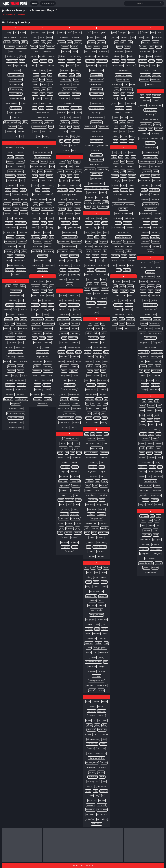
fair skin (70, 66)
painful (127, 47)
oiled (104, 739)
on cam (102, 800)
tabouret (156, 42)
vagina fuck (150, 272)
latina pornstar (91, 390)
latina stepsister (91, 394)
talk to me (143, 61)
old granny (102, 767)
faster (79, 136)
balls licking (11, 357)
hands (79, 352)
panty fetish (131, 103)
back (16, 310)
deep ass (48, 242)
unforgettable (146, 218)
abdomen (9, 148)
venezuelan (156, 296)
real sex (130, 246)
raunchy (115, 176)
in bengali (70, 500)
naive (104, 572)
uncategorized (157, 138)
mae (102, 462)
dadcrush (34, 162)
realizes (114, 261)
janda (105, 47)
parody (131, 122)
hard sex (77, 423)
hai (78, 296)
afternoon (16, 275)
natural (104, 587)
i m (71, 448)
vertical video (155, 324)
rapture (130, 171)
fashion (73, 131)
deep (52, 237)
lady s (97, 333)
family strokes (63, 99)
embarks (48, 399)
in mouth (78, 533)
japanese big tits (96, 84)
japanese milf (90, 146)
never (101, 657)
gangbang (63, 185)
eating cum (36, 310)
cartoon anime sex (43, 113)
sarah (115, 324)
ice (67, 453)
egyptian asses (43, 352)
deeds (44, 237)
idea (72, 453)
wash (142, 448)
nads (86, 568)
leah (104, 408)
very (141, 328)
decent (42, 228)
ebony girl (37, 328)
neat (97, 624)
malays (102, 509)
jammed (97, 47)
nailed (106, 568)
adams (24, 195)
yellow (151, 525)
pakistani (131, 61)
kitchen (91, 270)
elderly (36, 380)
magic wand (92, 472)
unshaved (156, 242)
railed (131, 152)
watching (151, 458)
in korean (70, 528)
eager (49, 281)
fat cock (76, 141)
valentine (144, 281)
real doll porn (130, 218)
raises (116, 162)
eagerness (36, 286)
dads (52, 166)
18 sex (22, 56)
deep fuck (49, 246)
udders (155, 101)
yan (152, 516)
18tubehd (12, 127)
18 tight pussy (12, 61)
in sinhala (74, 542)
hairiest (63, 305)
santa (122, 319)
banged (21, 371)
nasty (88, 587)
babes (23, 286)
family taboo (76, 99)
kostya (89, 308)
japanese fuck (96, 103)
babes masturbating (16, 296)
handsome (64, 357)
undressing (145, 199)
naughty (102, 605)
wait (157, 401)
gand (70, 176)
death (44, 223)
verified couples (150, 310)
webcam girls (145, 490)
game (77, 166)
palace (133, 84)
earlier (45, 286)
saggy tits (124, 291)
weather (142, 476)
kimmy (90, 237)
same (132, 300)
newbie (101, 690)
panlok (122, 99)
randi (122, 166)
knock (87, 289)
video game (156, 371)
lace (103, 324)
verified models (150, 314)
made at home (96, 448)
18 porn (19, 51)
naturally (93, 601)
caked (51, 33)
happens (75, 366)
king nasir (88, 246)
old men (101, 772)
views (158, 380)
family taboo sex (70, 103)
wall (143, 420)
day (33, 214)
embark (51, 394)
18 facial (16, 42)
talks (153, 66)
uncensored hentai (150, 157)
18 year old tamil (16, 94)
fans (68, 117)
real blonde (123, 199)
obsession (92, 716)
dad (38, 148)
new (106, 662)
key (95, 228)
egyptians (49, 361)
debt (50, 223)
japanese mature (96, 141)
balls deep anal (21, 347)
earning (36, 291)
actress (7, 195)
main (97, 481)
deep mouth (43, 256)
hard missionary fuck (66, 418)
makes (97, 490)
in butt (78, 500)
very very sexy (157, 357)
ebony (46, 314)
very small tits (144, 352)
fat (61, 141)
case (51, 127)
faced (70, 42)
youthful (159, 563)
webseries (144, 495)
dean (51, 218)
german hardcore (70, 232)
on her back (102, 805)
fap (70, 127)
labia (96, 324)
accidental (20, 166)
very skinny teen (150, 347)
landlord (88, 352)
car (52, 84)
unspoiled (156, 246)
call (35, 37)
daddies (44, 162)
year (150, 521)
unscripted (145, 242)
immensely (65, 467)
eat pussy (35, 305)
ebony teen (37, 333)
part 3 (115, 131)
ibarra (60, 453)
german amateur (74, 228)
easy (34, 300)
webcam (157, 486)
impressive (75, 490)
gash (70, 209)
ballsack (21, 357)
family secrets (64, 94)
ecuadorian (48, 333)
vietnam (157, 376)
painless (129, 51)
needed (105, 629)
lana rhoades (93, 343)
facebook (61, 42)
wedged (142, 505)
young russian (156, 549)
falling (72, 75)
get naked (70, 261)
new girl (102, 667)
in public (65, 538)
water (160, 458)
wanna (152, 425)
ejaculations (48, 371)
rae (115, 152)
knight (89, 284)
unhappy (157, 218)
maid (102, 476)
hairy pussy (65, 324)
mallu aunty (103, 533)
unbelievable (144, 138)
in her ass (75, 514)
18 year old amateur (16, 75)
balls (21, 343)
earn (52, 286)
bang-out (11, 366)
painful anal (119, 51)
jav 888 (104, 197)
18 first (24, 42)
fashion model (63, 136)
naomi (96, 582)
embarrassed (43, 404)
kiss (88, 256)
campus (51, 56)
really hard (131, 261)
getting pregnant (75, 279)
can (50, 61)
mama (92, 538)
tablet (141, 37)
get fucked (74, 256)
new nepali (96, 676)
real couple (123, 209)
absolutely (20, 162)
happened (65, 366)
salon (130, 296)
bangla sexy (21, 394)
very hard (158, 328)
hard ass (63, 394)
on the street (96, 824)
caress (50, 94)
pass (131, 141)
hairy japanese (63, 319)
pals (123, 94)
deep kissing (48, 251)
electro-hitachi (47, 380)
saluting (124, 300)
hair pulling (69, 300)
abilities (11, 152)
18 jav (11, 51)
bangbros (11, 371)
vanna (143, 291)
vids (150, 376)
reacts (124, 185)
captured (35, 84)
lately (90, 371)
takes (142, 56)
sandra (118, 310)
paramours (129, 113)
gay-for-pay (69, 214)
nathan (96, 587)
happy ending (66, 376)
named (104, 577)
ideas (68, 458)
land (103, 343)
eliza (48, 390)
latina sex (103, 390)
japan (94, 51)
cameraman (47, 51)
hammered (64, 333)
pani (115, 99)
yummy (155, 568)
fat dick (65, 146)
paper (129, 108)
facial (75, 51)
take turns (158, 51)
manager (101, 556)
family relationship (69, 89)
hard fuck (76, 404)
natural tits (103, 596)
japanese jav (96, 131)
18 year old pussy (16, 89)
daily (33, 171)
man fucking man (100, 547)
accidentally (10, 176)
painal (119, 47)
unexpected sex (150, 209)
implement (75, 476)
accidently (21, 176)
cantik (35, 80)
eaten (44, 305)
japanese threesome (96, 183)
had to (71, 296)
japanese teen (96, 179)
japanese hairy (96, 122)
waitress (151, 406)
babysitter (7, 310)
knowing (97, 294)
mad (98, 443)
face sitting (75, 37)
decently (50, 228)
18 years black (16, 108)
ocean (89, 720)
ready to (124, 190)
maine (105, 481)
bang (15, 361)
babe (15, 286)
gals (70, 166)
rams (116, 166)
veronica (157, 319)
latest (103, 371)
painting (116, 56)
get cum (64, 256)
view (142, 380)
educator (48, 343)
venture (146, 300)
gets (79, 261)
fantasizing (65, 122)
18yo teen (22, 131)
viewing (150, 380)
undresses (156, 195)
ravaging (117, 181)
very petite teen (145, 343)
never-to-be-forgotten (93, 662)
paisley (131, 56)
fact (79, 61)
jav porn (97, 202)
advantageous (10, 242)
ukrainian (142, 105)
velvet (158, 291)
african (8, 261)
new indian (92, 671)
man (89, 547)
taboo (148, 37)
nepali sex (89, 643)
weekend (158, 505)
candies (35, 70)
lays (93, 404)
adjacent (7, 209)
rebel (119, 270)
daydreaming (42, 214)
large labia (89, 361)
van (158, 286)
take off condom (145, 51)
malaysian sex (91, 523)
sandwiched (127, 310)
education (38, 343)
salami (117, 296)
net (95, 652)
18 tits (22, 61)
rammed (130, 162)
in (70, 495)
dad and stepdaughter (43, 157)
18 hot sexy (9, 47)
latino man (89, 399)
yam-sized (144, 516)
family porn (76, 84)
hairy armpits (64, 314)
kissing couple (90, 265)
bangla (9, 380)
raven (125, 181)
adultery (23, 228)
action (8, 190)
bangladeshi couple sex (16, 413)
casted (46, 136)
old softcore (93, 777)
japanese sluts (103, 169)
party (116, 141)
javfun (87, 207)
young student (145, 554)
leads (98, 408)
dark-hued (48, 195)
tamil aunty (150, 84)
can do (33, 66)
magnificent (93, 476)
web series (158, 476)
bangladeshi (16, 404)
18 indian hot (21, 47)
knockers (105, 289)
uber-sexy (146, 101)
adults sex (23, 232)
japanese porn (96, 155)
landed (88, 347)
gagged (77, 162)
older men (90, 786)
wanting (143, 434)
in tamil (75, 547)
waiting (142, 406)
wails (150, 401)
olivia (91, 796)
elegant (37, 385)
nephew (98, 643)
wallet (150, 420)
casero (36, 131)
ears (50, 291)
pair (124, 56)
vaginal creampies (147, 277)
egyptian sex (37, 361)
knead (96, 279)
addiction (24, 199)
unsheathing (145, 246)
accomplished (12, 181)
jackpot (96, 33)
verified (155, 300)
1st (21, 136)
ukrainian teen (146, 124)
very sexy (157, 343)
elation (43, 376)
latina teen (104, 394)
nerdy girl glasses (100, 648)
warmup (159, 443)
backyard (9, 319)
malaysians (103, 523)
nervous (88, 652)
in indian (78, 523)
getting (63, 270)
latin (87, 380)
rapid (123, 171)
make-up (88, 490)
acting (22, 185)
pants (114, 103)
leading (90, 408)
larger (98, 361)
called (50, 37)
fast (72, 136)
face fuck (77, 33)
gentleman (66, 223)
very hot (142, 333)
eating (51, 305)
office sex (88, 734)
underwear (156, 185)
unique (155, 223)
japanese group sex (96, 117)
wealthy (152, 467)
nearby (90, 624)
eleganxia (47, 385)
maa (106, 434)
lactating (90, 328)
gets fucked (76, 265)
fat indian (74, 146)
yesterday (147, 530)
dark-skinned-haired (38, 199)
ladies (98, 328)
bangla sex (10, 394)
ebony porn (48, 328)
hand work (73, 338)
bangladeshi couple (16, 408)
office (104, 725)
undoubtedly (154, 190)
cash (50, 131)
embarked (38, 399)
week (150, 505)
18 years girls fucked (16, 113)
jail (104, 37)
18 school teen (12, 56)
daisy (40, 171)
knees (103, 279)
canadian (51, 66)
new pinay (90, 685)
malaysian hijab (96, 519)
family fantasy (64, 84)
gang (76, 176)
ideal (79, 453)
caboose (35, 33)
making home (91, 495)
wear (160, 467)
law (106, 399)
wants (151, 434)
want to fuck (146, 429)
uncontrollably (155, 166)
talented (158, 56)
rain (127, 157)
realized (132, 256)
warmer (142, 443)
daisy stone (49, 171)
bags (7, 324)
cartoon (49, 108)
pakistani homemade (123, 75)
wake (142, 410)
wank (157, 420)
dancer (51, 181)
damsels (35, 181)
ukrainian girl (150, 115)
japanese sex (90, 169)
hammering (75, 333)
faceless (74, 47)
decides (47, 232)
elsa (44, 394)
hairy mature (76, 319)
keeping (89, 223)
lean (104, 413)
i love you (63, 448)
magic (102, 467)
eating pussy (48, 310)
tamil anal (157, 75)
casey (43, 131)
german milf (77, 242)
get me (61, 261)
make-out (104, 486)
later (96, 371)
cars (35, 108)
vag (151, 267)
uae (142, 96)
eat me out (49, 300)
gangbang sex (75, 185)
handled (61, 352)
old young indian (93, 782)
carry (50, 103)
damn (42, 176)
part (116, 127)
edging (42, 338)
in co (69, 505)
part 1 (123, 127)
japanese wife (92, 193)
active (15, 190)
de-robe (43, 218)
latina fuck (91, 385)
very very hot (144, 357)
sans (115, 319)
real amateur (119, 195)
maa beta (92, 439)
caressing (47, 99)
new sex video (102, 685)
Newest (34, 3)
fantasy (63, 127)
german (62, 228)
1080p (9, 33)
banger (7, 376)
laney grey (97, 352)
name (96, 577)
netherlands (104, 652)
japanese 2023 (96, 75)
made (105, 443)
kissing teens (103, 265)
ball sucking (10, 338)
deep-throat (36, 265)
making (105, 490)
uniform (146, 223)
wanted (156, 429)
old (104, 749)
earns (44, 291)
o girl (88, 702)
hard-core (65, 427)
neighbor (96, 634)
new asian (92, 667)
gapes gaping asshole (70, 195)
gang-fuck (75, 181)
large (103, 357)
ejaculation (37, 371)
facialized (71, 61)
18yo (21, 127)
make (95, 486)
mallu (94, 533)
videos (143, 376)
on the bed (90, 814)
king (95, 242)
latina (93, 380)
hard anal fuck (70, 385)
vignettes (145, 385)
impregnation (64, 486)
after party (10, 270)
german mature (64, 242)
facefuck (78, 42)
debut (34, 228)
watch (149, 453)
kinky (89, 251)
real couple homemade (123, 214)
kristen (97, 308)
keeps (97, 223)
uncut (156, 171)
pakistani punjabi (123, 80)
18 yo (25, 122)
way (157, 462)
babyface (10, 305)
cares (42, 94)
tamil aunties (156, 80)
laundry (99, 399)
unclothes (144, 166)
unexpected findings (150, 204)
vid (141, 371)
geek (78, 214)
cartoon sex (49, 122)
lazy (99, 404)
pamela (130, 94)
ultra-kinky (156, 134)
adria (15, 214)
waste (142, 453)
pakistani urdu (117, 84)
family (76, 80)
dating (49, 204)
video (147, 371)
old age (90, 753)
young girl (156, 544)
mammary (91, 542)
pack (114, 33)
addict (6, 199)
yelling (144, 525)
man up (91, 552)
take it (158, 47)
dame (35, 176)
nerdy (89, 648)
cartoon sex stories (39, 127)
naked (89, 577)
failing (62, 66)
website (146, 500)
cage (43, 33)
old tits (102, 777)
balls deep (9, 347)
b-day (8, 286)
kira (105, 251)
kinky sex (97, 251)
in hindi (60, 523)
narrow (104, 582)
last (104, 366)
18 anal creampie (10, 37)
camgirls (42, 56)
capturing (45, 84)
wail (144, 401)
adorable (24, 209)
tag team (143, 47)
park (115, 122)
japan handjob (103, 56)
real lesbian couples (123, 237)
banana (7, 361)
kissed (104, 256)
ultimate (157, 124)
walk (142, 415)
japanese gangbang (96, 108)
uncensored (150, 143)
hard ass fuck (74, 394)
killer (106, 232)
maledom (105, 528)
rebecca (131, 265)
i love (77, 443)
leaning (97, 418)
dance (43, 181)
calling (36, 42)
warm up (146, 439)
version (144, 324)
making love (103, 495)
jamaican (91, 42)
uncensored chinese (150, 152)
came (42, 47)
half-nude (75, 324)
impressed (76, 486)
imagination (77, 458)
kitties (106, 275)
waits (159, 406)
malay (102, 500)
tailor (151, 47)
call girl (42, 37)
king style (98, 246)
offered (89, 725)
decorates (35, 237)
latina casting (103, 380)
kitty (89, 279)
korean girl (91, 303)
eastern (50, 296)
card (44, 89)
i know (63, 443)
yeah (144, 521)
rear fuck (122, 265)
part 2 (130, 127)
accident (10, 166)
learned (95, 423)
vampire (151, 286)
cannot (36, 75)
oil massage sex (93, 739)
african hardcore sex (16, 265)
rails (121, 157)
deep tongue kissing (43, 261)
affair (17, 251)
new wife (92, 690)
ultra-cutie (145, 134)
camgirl (34, 56)
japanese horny (90, 127)
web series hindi (150, 481)
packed (132, 33)
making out (93, 500)
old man (92, 772)
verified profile (146, 319)
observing (91, 711)
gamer (60, 171)
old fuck (104, 763)
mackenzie (90, 443)
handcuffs (75, 343)
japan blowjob (90, 56)
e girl (36, 281)
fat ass (68, 141)
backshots (11, 314)
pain (130, 42)
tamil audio (144, 80)
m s (92, 434)
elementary (39, 390)
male (87, 528)
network (93, 657)
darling (51, 199)
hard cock (65, 399)
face (69, 33)
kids (100, 232)
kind (97, 237)
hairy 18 (77, 310)
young (156, 535)
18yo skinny (10, 131)
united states (157, 228)
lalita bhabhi (93, 338)
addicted (15, 199)
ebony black (36, 324)
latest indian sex (93, 376)
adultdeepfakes (11, 228)
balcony (7, 328)
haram (76, 376)
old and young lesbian (96, 758)
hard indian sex (70, 413)
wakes (158, 410)
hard (64, 380)
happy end (73, 371)
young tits (157, 554)
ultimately (142, 129)
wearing (143, 472)
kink (107, 246)
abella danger (21, 148)
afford (24, 251)
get (80, 251)
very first (149, 328)
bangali (20, 366)
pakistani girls (123, 70)
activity (23, 190)
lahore (104, 333)
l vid (90, 324)
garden (61, 204)
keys (101, 228)
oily (98, 749)
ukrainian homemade (150, 119)
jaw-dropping (103, 207)
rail (125, 152)
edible (50, 338)
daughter (35, 209)
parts (132, 136)
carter (41, 108)
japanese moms (96, 150)
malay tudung (102, 505)
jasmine (103, 193)
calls (43, 42)
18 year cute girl (20, 66)
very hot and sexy (155, 333)
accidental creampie (16, 171)
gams (63, 176)
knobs (104, 284)
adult (10, 218)
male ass (95, 528)
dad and (46, 148)
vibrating (157, 361)
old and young (101, 753)
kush (104, 308)
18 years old (16, 117)
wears (151, 472)
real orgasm (117, 242)
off (99, 720)
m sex (99, 434)
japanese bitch (96, 89)
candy (43, 70)
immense (74, 462)
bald (15, 328)
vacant (157, 263)
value (143, 286)
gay (60, 214)
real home (127, 223)
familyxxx (62, 113)
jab (89, 33)
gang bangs (64, 181)
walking (158, 415)
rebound (127, 270)
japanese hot (104, 127)
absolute (10, 162)
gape (72, 190)
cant (50, 75)
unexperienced (146, 214)
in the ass (70, 552)
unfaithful (157, 214)
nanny (89, 582)
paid (117, 42)
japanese (102, 66)
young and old (145, 540)
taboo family (158, 37)
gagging (63, 166)
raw (132, 181)
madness (104, 458)
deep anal (38, 242)
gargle (69, 204)
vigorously (155, 385)
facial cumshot (75, 56)
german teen (63, 251)
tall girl (147, 70)
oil (96, 734)
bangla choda (20, 380)
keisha (105, 223)
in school (64, 542)
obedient (96, 702)
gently (75, 223)
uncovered (147, 171)
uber (148, 96)
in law (60, 533)
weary (159, 472)
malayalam (92, 509)
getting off (62, 279)
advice (21, 246)
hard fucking (77, 408)
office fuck (102, 730)
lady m (89, 333)
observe (101, 706)
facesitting (66, 51)
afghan (10, 256)
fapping (76, 127)
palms (116, 94)
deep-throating (48, 265)
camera (37, 51)
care (50, 89)
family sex (76, 94)
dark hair (46, 190)
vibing (148, 361)
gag (69, 162)
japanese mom (103, 146)
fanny (61, 117)
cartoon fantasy (43, 117)
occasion (102, 716)
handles (70, 352)
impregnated (75, 481)
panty (121, 103)
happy (64, 371)
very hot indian (150, 338)
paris (132, 117)
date (42, 204)
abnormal (20, 152)
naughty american (96, 615)
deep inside (36, 251)
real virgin (115, 256)
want (159, 425)
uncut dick (156, 176)
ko (88, 298)
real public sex (129, 242)
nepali (105, 634)
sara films (130, 319)
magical (102, 472)
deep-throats (43, 270)
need (97, 629)
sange (130, 314)
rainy (133, 157)
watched (158, 453)
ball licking (18, 333)
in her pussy (76, 519)
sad (115, 286)
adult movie (19, 218)
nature (101, 601)
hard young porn (8, 14)
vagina (158, 267)
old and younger (92, 763)
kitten (98, 275)
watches (142, 458)
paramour (118, 113)
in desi (76, 505)
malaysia (91, 514)
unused (150, 251)
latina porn (102, 385)
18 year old (16, 70)
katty (99, 218)
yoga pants (147, 535)
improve (64, 495)
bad (16, 319)
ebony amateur (37, 319)
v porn (143, 263)
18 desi (7, 42)
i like (70, 443)
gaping (63, 199)
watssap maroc (147, 462)
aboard (10, 157)
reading (132, 185)
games (79, 171)
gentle (76, 218)
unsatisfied (155, 237)
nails (97, 572)
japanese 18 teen (96, 70)
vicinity (158, 366)
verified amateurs (150, 305)
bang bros (23, 361)
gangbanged (62, 190)
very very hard (157, 352)
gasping (77, 209)
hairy (69, 310)
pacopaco (124, 37)
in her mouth (64, 519)
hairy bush (76, 314)
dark (38, 190)
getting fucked (74, 270)
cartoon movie (37, 122)
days (52, 214)
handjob (62, 347)
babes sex (12, 300)
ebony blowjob (48, 324)
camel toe (51, 47)
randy (116, 171)
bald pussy (23, 328)
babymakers (20, 305)
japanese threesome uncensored (96, 188)
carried (43, 103)
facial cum (63, 56)
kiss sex (96, 256)
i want (77, 448)
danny (43, 185)
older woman (102, 786)
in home (69, 523)
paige (123, 42)
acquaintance (12, 185)
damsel (50, 176)
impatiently (64, 476)
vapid (151, 291)
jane (87, 51)
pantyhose (120, 108)
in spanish (65, 547)
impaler (75, 467)
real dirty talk (117, 218)
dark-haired (37, 195)
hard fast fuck (65, 404)
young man (144, 549)
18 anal (22, 33)
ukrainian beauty (150, 110)
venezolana (145, 296)
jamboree (21, 14)
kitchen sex (89, 275)
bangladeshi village (16, 427)
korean (103, 298)
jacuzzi (91, 37)
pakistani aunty (117, 66)
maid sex (89, 481)
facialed (62, 61)
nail (99, 568)
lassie (98, 366)
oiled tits (103, 744)
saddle (122, 286)
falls (78, 75)
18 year (8, 66)
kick (94, 232)
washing (150, 448)
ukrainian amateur (155, 105)
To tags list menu (48, 3)
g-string (62, 162)
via (142, 361)
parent (116, 117)
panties (131, 99)
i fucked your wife (71, 439)
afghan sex (20, 256)
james (88, 47)
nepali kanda (91, 638)
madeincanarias (92, 458)
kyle (96, 312)
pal (126, 84)
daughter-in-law (47, 209)
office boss (91, 730)
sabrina (126, 281)
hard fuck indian (63, 408)
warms (150, 443)
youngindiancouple (146, 563)
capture (50, 80)
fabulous (61, 33)
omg (97, 796)
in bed (61, 500)
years (157, 521)
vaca (150, 263)
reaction (115, 185)
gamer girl (69, 171)
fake (78, 66)
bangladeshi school (16, 423)
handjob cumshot (74, 347)
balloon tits (12, 343)
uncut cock (145, 176)
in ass (76, 495)
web (149, 476)
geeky (62, 218)
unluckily (145, 237)
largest (106, 361)
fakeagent (63, 75)
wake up (150, 410)
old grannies (91, 767)
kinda (104, 237)
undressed (145, 195)
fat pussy (66, 150)
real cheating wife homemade (123, 204)
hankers (70, 361)
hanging (61, 361)
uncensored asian (150, 148)
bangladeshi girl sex (16, 418)
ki (106, 228)
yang (159, 516)
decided (38, 232)
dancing (35, 185)
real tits (129, 251)
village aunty (154, 390)
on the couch (102, 814)
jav (97, 197)
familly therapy (66, 80)
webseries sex (156, 495)
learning (104, 423)
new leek (102, 671)
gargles (77, 204)
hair (60, 300)
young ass (157, 540)
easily (34, 296)
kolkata (95, 298)
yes (158, 525)
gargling (62, 209)
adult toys (9, 223)
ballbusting (21, 338)
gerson (73, 251)
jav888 (105, 202)
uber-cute (157, 96)
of (95, 720)
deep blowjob (37, 246)
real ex (118, 223)
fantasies (76, 117)
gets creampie (64, 265)
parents (124, 117)
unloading (155, 232)
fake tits (75, 70)
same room (118, 305)
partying (124, 141)
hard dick (75, 399)
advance (10, 237)
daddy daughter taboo (39, 166)
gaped (79, 190)
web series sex (146, 486)
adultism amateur (10, 232)
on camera (91, 805)
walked (149, 415)
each (42, 281)
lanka (106, 352)
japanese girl (96, 113)
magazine (93, 467)
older (104, 782)
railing (114, 157)
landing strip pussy (100, 347)
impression (64, 490)
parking (122, 122)
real (132, 190)
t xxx (153, 33)
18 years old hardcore (12, 122)
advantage (20, 237)
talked (152, 61)
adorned (7, 214)
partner (115, 136)
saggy (115, 291)
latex (104, 376)
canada (42, 66)
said (132, 291)
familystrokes (76, 108)
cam (50, 42)
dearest (36, 223)
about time (20, 157)
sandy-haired (120, 314)
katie (92, 218)
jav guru (88, 202)
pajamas (116, 61)
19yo (15, 136)
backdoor (24, 310)
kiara (87, 232)
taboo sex (146, 42)
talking (159, 61)
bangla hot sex (21, 390)
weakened (143, 467)
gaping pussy (74, 199)
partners (124, 136)
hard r (79, 418)
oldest (88, 791)
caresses (38, 99)
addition (7, 204)
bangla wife (8, 399)
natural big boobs (96, 591)
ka (87, 218)
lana (102, 338)
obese (105, 702)
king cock (103, 242)
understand (145, 185)
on (103, 796)
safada (130, 286)
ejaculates (47, 366)
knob (96, 284)
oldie (95, 791)
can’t (42, 80)
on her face (90, 810)
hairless (62, 310)
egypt (38, 347)
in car (62, 505)
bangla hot (9, 390)
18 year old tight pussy (16, 99)
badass (24, 319)
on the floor (90, 819)
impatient (74, 472)
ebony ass (50, 319)
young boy (145, 544)
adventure (22, 242)
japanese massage (96, 136)
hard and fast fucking (70, 390)
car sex (36, 89)
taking (149, 56)
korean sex (102, 303)
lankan (90, 357)
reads (116, 190)
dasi (36, 204)
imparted (65, 472)
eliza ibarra (35, 394)
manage (92, 556)
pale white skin (127, 89)
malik (87, 533)
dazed (35, 218)
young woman (150, 558)
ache (22, 181)
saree (122, 324)
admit (15, 209)
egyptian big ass (43, 357)
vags (158, 277)
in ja (62, 528)
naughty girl (90, 620)
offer (105, 720)
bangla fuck (10, 385)
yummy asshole (150, 572)
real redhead (119, 246)
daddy (52, 162)
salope (115, 300)
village (144, 390)
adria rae (24, 214)
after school (21, 270)
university (145, 232)
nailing (90, 572)
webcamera (157, 490)
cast (39, 136)
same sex (129, 305)
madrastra (93, 462)
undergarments (145, 181)
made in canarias (91, 453)
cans (43, 75)
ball (10, 333)
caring (35, 103)
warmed (155, 439)
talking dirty (144, 66)
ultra (150, 129)
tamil (154, 70)
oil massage (104, 734)
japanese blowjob (96, 94)
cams (35, 61)
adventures (12, 246)
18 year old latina (16, 84)
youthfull (146, 568)
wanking (143, 425)
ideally (60, 458)
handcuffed (64, 343)
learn (88, 423)
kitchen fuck (101, 270)
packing (115, 37)
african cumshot (20, 261)
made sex (104, 453)
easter (42, 296)
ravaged (132, 176)
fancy (79, 113)
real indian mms (123, 232)
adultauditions (21, 223)
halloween (65, 328)
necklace (89, 629)
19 (10, 136)
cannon (51, 70)
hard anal (73, 380)
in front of (64, 514)
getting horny (75, 275)
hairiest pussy (74, 305)
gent (69, 218)
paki (123, 61)
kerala (88, 228)
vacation (144, 267)
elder (50, 376)
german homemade (69, 237)
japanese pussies (96, 160)
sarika (120, 328)
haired (78, 300)
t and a (146, 33)
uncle (160, 162)
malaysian (101, 514)
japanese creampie (96, 99)
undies (144, 190)
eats (39, 314)
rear (114, 265)
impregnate (63, 481)
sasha (127, 328)
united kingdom (144, 228)
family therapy (63, 108)
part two (123, 131)
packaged (123, 33)
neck (104, 624)
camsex (43, 61)
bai (13, 324)
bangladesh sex (21, 399)
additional (17, 204)
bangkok (24, 376)
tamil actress (145, 75)
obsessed (102, 711)
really (122, 261)
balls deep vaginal (16, 352)
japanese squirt (96, 174)
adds (25, 204)
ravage (123, 176)
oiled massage (92, 744)
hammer (75, 328)
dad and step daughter (43, 152)
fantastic (75, 122)
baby (21, 300)
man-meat (101, 552)
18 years (23, 103)
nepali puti (103, 638)
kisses (92, 261)
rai (120, 152)
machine (101, 439)
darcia (51, 185)
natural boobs (91, 596)
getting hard (63, 275)
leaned (89, 418)
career (35, 94)
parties (132, 131)
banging (15, 376)
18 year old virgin (11, 103)
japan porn (90, 61)
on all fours (92, 800)
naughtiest (92, 605)
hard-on (74, 427)
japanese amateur (96, 80)
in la (78, 528)
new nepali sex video (96, 681)
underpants (157, 181)
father (74, 150)
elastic (35, 376)
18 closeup (23, 37)
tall (159, 66)
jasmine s (90, 197)
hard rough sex (65, 423)
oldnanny (104, 791)
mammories (102, 542)
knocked (95, 289)
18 (15, 33)
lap (97, 357)
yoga (156, 530)
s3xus (118, 281)
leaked (96, 413)
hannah (78, 361)
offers (97, 725)
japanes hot (92, 66)
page (133, 37)
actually (16, 195)
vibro (151, 366)
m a (87, 434)
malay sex (90, 505)
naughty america (96, 610)
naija (93, 568)
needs (88, 634)
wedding (155, 500)
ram (123, 162)
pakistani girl (130, 66)
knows (106, 294)
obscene (92, 706)
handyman (75, 357)
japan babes (103, 51)
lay (87, 404)
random (130, 166)
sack (133, 281)
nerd (106, 643)
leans (105, 418)
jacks (103, 33)
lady (105, 328)
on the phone (102, 819)
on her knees (102, 810)
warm (158, 434)
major (88, 486)
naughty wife (102, 620)
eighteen (37, 366)
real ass (130, 195)
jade (98, 37)
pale (117, 89)
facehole (65, 47)
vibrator (143, 366)
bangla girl (21, 385)
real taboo (119, 251)
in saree (74, 538)
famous (71, 113)
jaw (94, 207)
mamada (100, 538)
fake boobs (65, 70)
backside (21, 314)
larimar (90, 366)
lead (105, 404)
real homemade (118, 228)
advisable (9, 251)
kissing (100, 261)
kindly (88, 242)
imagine (65, 462)
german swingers (70, 246)
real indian (131, 228)
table (160, 33)
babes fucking (16, 291)
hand (64, 338)
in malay (68, 533)
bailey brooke (22, 324)
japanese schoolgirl (96, 164)
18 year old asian (16, 80)
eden (35, 338)
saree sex (131, 324)
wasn (158, 448)
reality (124, 256)
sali (124, 296)
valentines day (155, 281)
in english (66, 509)
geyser (69, 284)
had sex (63, 296)
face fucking (64, 37)
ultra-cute (159, 129)
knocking (88, 294)
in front (75, 509)
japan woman (102, 61)
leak (89, 413)
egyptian (46, 347)
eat (40, 300)
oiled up (91, 749)
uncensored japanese (147, 162)
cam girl (34, 47)
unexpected (156, 199)
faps (65, 131)
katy (106, 218)
